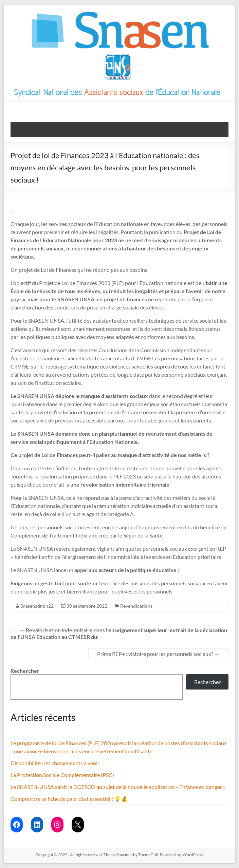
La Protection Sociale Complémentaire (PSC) (62, 775)
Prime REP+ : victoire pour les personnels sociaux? (158, 654)
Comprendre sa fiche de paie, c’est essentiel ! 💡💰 (69, 799)
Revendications (136, 606)
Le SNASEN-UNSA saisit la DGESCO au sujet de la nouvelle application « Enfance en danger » (118, 787)
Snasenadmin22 (37, 606)
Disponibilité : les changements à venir (55, 763)
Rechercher (25, 671)
